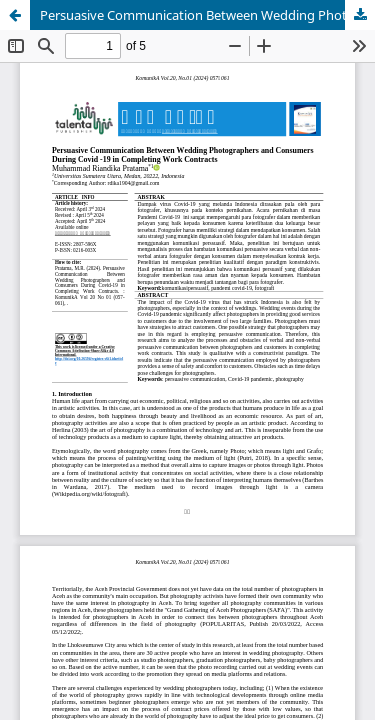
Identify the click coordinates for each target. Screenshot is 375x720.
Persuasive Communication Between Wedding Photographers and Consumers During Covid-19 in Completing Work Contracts (207, 15)
